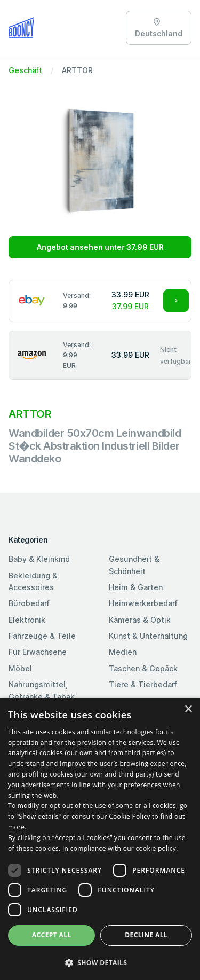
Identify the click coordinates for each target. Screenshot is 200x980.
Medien (123, 652)
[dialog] (100, 839)
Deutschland (159, 28)
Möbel (20, 668)
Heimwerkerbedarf (143, 603)
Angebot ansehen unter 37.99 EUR (100, 247)
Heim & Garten (136, 587)
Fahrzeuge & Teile (42, 636)
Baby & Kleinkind (39, 559)
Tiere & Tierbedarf (143, 684)
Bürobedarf (29, 603)
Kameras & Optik (140, 620)
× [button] (188, 709)
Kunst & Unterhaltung (148, 636)
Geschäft (25, 70)
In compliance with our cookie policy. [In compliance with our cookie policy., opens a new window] (120, 848)
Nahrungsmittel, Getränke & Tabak (42, 690)
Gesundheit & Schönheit (134, 565)
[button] (100, 962)
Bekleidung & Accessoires (33, 581)
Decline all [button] (146, 935)
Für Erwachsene (38, 652)
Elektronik (27, 620)
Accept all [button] (52, 935)
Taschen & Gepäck (143, 668)
